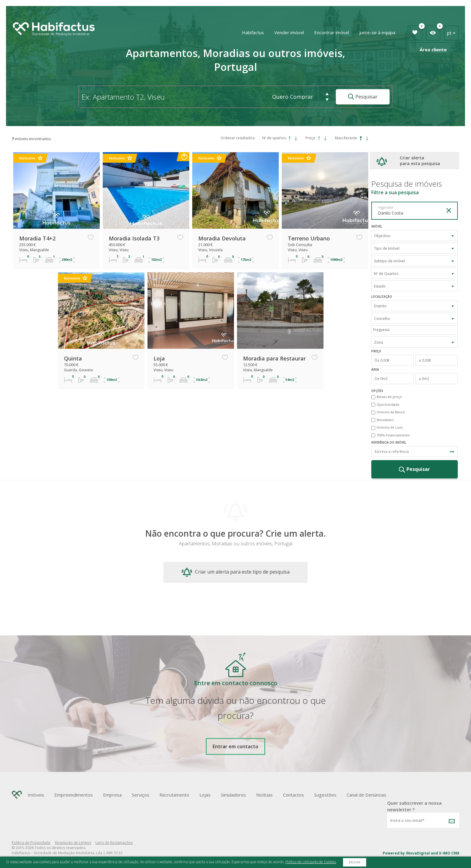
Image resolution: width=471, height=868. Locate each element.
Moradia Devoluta (222, 238)
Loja (159, 358)
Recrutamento (174, 795)
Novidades (385, 420)
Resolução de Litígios (73, 843)
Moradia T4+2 (37, 238)
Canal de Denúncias (366, 795)
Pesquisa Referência (452, 452)
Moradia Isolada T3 (134, 238)
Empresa (112, 795)
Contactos (293, 795)
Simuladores (233, 795)
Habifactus (253, 32)
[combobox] (415, 235)
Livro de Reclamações (114, 843)
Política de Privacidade (31, 843)
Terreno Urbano (309, 238)
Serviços (141, 795)
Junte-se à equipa (377, 32)
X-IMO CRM (449, 853)
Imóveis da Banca (391, 412)
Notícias (264, 795)
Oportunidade (388, 404)
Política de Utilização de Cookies (311, 862)
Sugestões (325, 795)
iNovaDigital (418, 853)
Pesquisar (363, 97)
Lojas (205, 795)
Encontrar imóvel (332, 32)
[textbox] (416, 330)
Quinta (73, 358)
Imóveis (36, 795)
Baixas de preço (389, 397)
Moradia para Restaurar (274, 358)
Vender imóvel (289, 32)
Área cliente (433, 50)
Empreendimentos (74, 795)
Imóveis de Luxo (390, 427)
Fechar (355, 862)
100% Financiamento (393, 435)
